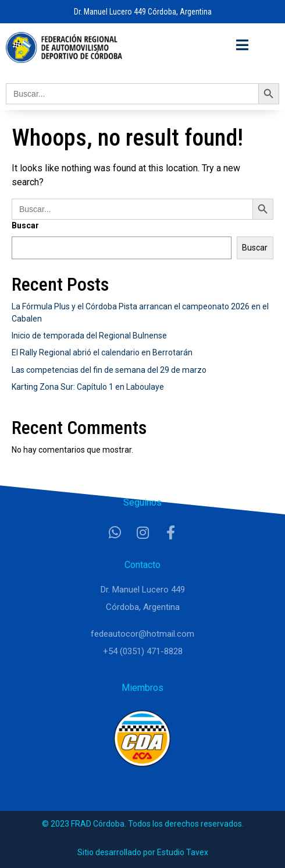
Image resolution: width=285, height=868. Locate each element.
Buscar (25, 225)
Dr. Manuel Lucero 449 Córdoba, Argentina (143, 12)
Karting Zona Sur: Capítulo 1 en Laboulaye (88, 387)
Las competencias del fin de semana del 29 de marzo (109, 370)
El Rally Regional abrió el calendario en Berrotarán (102, 352)
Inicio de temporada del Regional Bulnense (89, 336)
